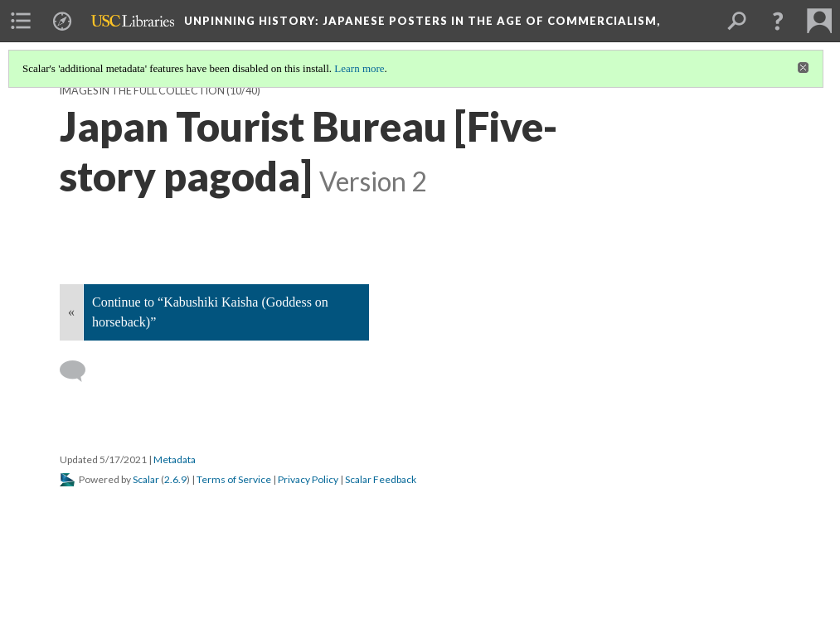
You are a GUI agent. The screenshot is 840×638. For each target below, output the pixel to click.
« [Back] (71, 312)
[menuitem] (21, 21)
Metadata (175, 459)
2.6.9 (175, 479)
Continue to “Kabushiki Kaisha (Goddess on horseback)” (210, 312)
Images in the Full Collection (142, 91)
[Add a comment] (80, 371)
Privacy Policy (308, 479)
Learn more (359, 68)
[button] (778, 21)
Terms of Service (234, 479)
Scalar (146, 479)
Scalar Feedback (381, 479)
